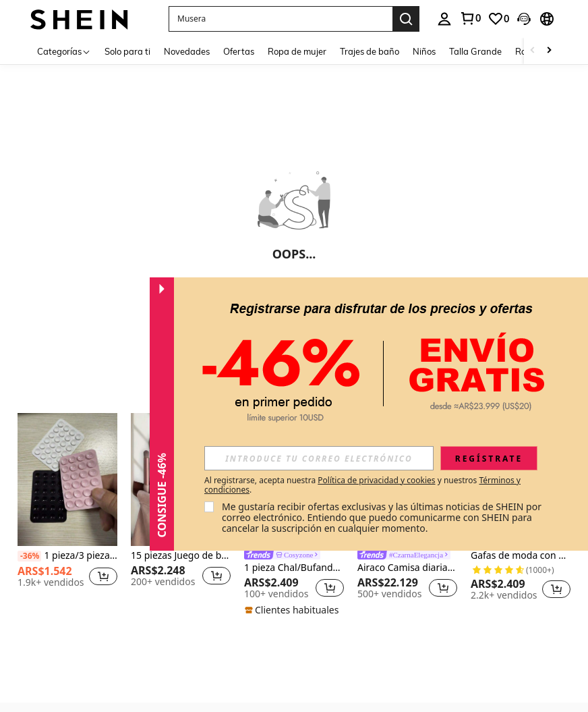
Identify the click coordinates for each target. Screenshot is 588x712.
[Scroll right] (549, 51)
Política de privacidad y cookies (376, 480)
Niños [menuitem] (424, 51)
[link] (470, 18)
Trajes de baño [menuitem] (370, 51)
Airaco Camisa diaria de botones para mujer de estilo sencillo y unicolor (407, 568)
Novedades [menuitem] (187, 51)
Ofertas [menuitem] (239, 51)
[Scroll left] (533, 51)
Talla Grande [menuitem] (475, 51)
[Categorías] (64, 51)
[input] (319, 458)
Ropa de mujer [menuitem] (297, 51)
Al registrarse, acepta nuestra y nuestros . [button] (362, 485)
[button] (281, 19)
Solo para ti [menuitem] (127, 51)
